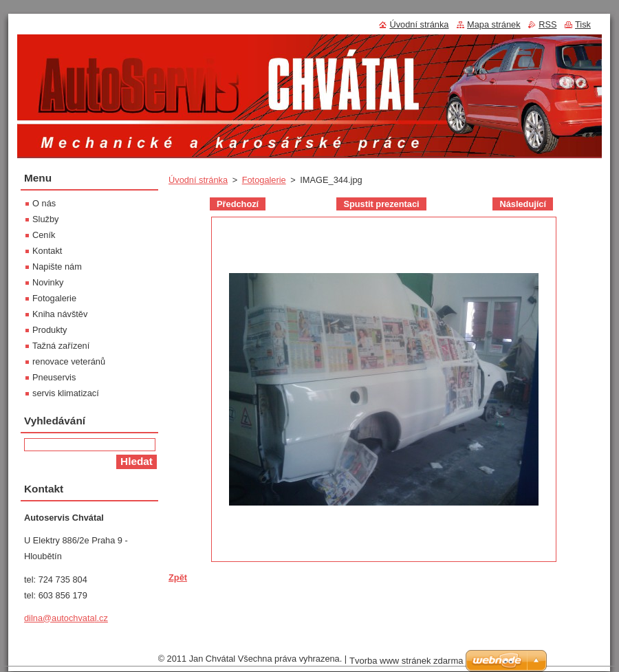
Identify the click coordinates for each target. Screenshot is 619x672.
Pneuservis (54, 377)
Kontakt (47, 251)
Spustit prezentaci (381, 204)
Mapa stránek (494, 24)
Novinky (48, 282)
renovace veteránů (69, 361)
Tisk (583, 24)
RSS (547, 24)
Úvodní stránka (198, 180)
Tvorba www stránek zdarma (406, 661)
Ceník (44, 235)
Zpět (178, 577)
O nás (44, 203)
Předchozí (238, 204)
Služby (45, 219)
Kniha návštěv (60, 314)
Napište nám (57, 267)
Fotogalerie (264, 180)
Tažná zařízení (61, 346)
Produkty (50, 330)
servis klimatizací (66, 393)
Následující (523, 204)
